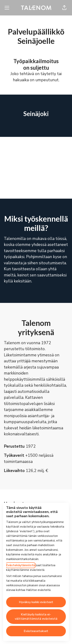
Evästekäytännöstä (21, 565)
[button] (64, 8)
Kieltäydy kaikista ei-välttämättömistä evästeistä (36, 617)
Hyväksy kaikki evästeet (36, 602)
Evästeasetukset (36, 631)
